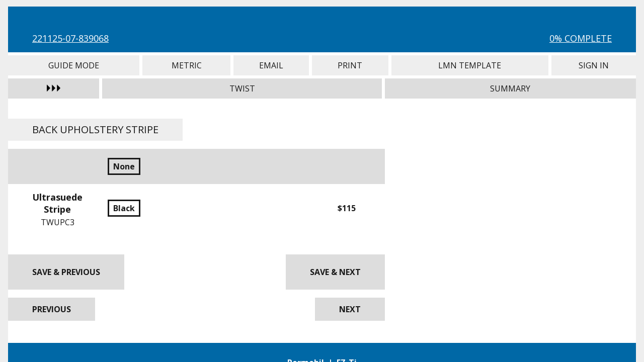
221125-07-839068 (70, 38)
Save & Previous (66, 272)
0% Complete (581, 38)
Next (350, 309)
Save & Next (335, 272)
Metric (186, 65)
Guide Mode (74, 65)
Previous (52, 309)
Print (350, 65)
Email (271, 65)
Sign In (594, 65)
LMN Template (470, 65)
